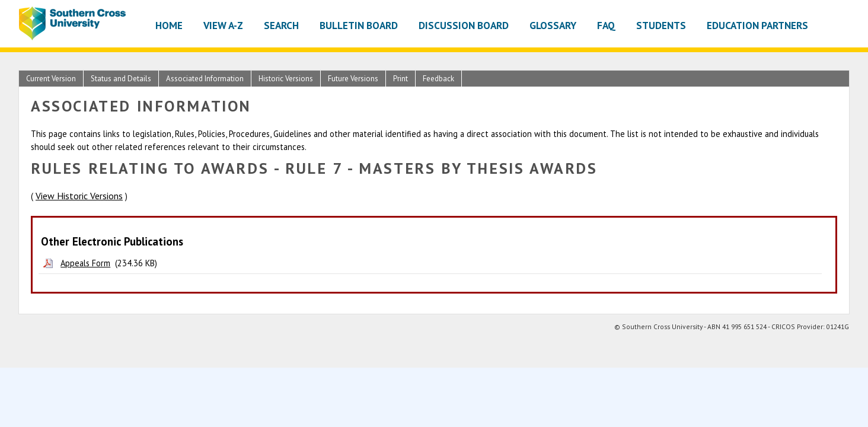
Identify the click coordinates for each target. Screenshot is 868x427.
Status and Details (121, 79)
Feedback (438, 79)
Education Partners (757, 25)
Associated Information (205, 79)
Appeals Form (85, 263)
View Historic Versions (79, 196)
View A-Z (223, 25)
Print (401, 79)
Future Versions (353, 79)
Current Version (51, 79)
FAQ (606, 25)
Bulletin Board (359, 25)
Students (661, 25)
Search (281, 25)
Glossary (553, 25)
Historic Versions (286, 79)
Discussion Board (464, 25)
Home (169, 25)
